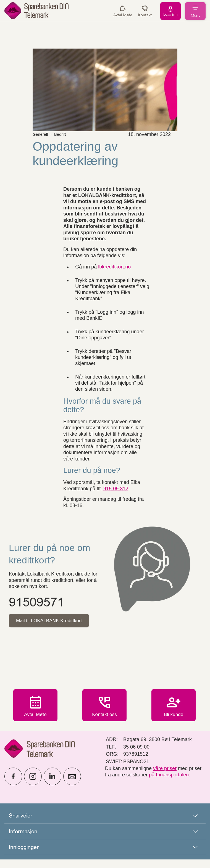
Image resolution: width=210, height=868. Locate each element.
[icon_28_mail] (72, 785)
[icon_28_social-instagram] (33, 785)
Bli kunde (174, 714)
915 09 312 (116, 489)
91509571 (36, 602)
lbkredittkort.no (114, 267)
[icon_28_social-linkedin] (53, 785)
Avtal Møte (35, 714)
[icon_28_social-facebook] (13, 785)
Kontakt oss (104, 718)
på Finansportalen (169, 783)
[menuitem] (36, 11)
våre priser (165, 777)
